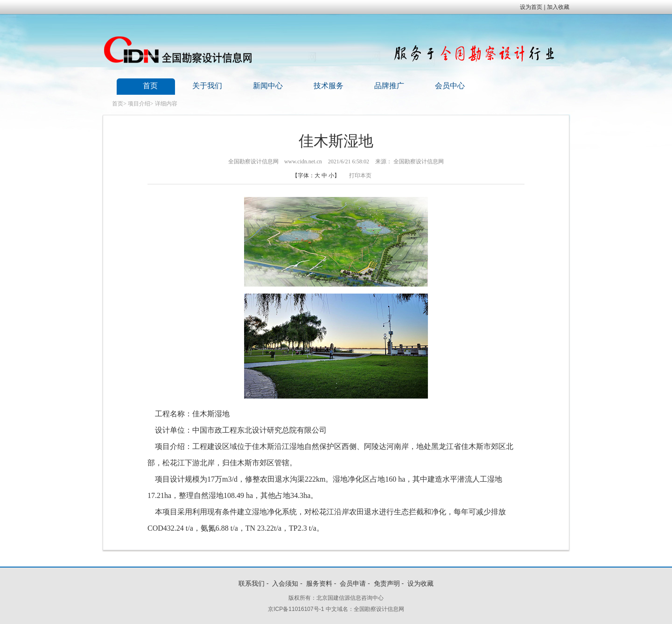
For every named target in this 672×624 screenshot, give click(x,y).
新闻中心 (268, 86)
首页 (150, 86)
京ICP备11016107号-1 (296, 609)
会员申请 (353, 583)
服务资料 (319, 583)
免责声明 (387, 583)
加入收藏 (558, 7)
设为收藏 (420, 583)
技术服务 (329, 86)
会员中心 (450, 86)
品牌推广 (389, 86)
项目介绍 (139, 104)
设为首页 (531, 7)
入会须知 (285, 583)
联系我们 (252, 583)
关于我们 (207, 86)
